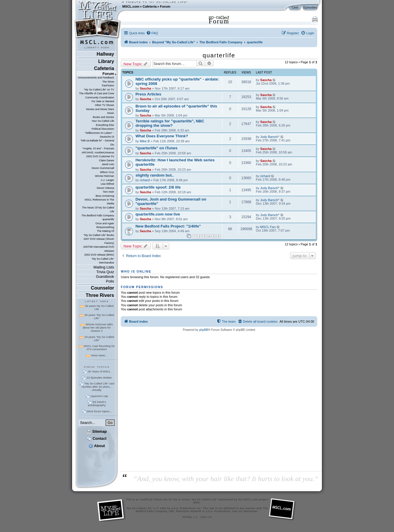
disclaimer (251, 511)
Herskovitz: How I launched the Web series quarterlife (175, 162)
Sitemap (97, 431)
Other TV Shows (105, 105)
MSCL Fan (268, 227)
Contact (97, 438)
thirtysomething (105, 227)
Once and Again (105, 223)
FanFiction (108, 85)
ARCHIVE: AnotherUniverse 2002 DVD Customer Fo (98, 154)
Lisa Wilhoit (108, 184)
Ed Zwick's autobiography (97, 403)
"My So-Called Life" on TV (99, 90)
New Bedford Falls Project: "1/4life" (168, 226)
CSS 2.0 (206, 517)
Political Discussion (103, 129)
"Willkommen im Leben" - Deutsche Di (100, 135)
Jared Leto (108, 164)
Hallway (105, 54)
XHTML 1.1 (190, 517)
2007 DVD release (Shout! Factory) (99, 241)
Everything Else (105, 125)
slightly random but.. (155, 175)
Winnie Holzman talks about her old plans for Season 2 (98, 327)
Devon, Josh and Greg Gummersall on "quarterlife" (171, 201)
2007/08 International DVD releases (99, 249)
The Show (108, 82)
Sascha (145, 88)
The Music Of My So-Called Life (98, 209)
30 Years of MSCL (99, 371)
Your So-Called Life (103, 121)
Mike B (145, 141)
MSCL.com (131, 6)
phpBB (204, 330)
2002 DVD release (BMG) (99, 255)
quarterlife (108, 219)
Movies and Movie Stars (100, 109)
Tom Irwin (108, 192)
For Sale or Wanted (103, 101)
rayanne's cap (99, 396)
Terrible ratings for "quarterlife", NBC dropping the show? (170, 123)
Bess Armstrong (105, 196)
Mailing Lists (104, 267)
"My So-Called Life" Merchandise (103, 261)
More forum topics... (99, 411)
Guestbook (105, 277)
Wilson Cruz (107, 172)
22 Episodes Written (99, 378)
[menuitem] (152, 33)
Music (111, 113)
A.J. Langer (108, 180)
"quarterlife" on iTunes (156, 148)
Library (106, 61)
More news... (99, 355)
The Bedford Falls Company (98, 215)
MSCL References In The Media (99, 202)
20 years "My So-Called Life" (99, 338)
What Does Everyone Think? (162, 136)
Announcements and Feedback (96, 78)
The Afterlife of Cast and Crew (97, 93)
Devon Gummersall (103, 168)
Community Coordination (100, 97)
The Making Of (106, 231)
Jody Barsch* (270, 137)
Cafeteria (150, 6)
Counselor (102, 288)
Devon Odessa (105, 188)
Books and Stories (104, 117)
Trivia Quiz (105, 272)
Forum (165, 6)
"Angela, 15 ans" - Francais (98, 148)
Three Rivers (100, 295)
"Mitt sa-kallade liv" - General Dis (97, 142)
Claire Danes (107, 160)
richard (145, 180)
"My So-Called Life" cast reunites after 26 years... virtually (98, 387)
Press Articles (148, 94)
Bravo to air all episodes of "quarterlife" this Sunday (176, 108)
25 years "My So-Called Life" (99, 317)
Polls (110, 281)
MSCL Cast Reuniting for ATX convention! (99, 348)
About (97, 446)
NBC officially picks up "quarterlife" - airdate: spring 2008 (177, 81)
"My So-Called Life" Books (99, 235)
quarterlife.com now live (158, 214)
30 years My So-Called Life (99, 307)
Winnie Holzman (104, 176)
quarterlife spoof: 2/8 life (158, 187)
